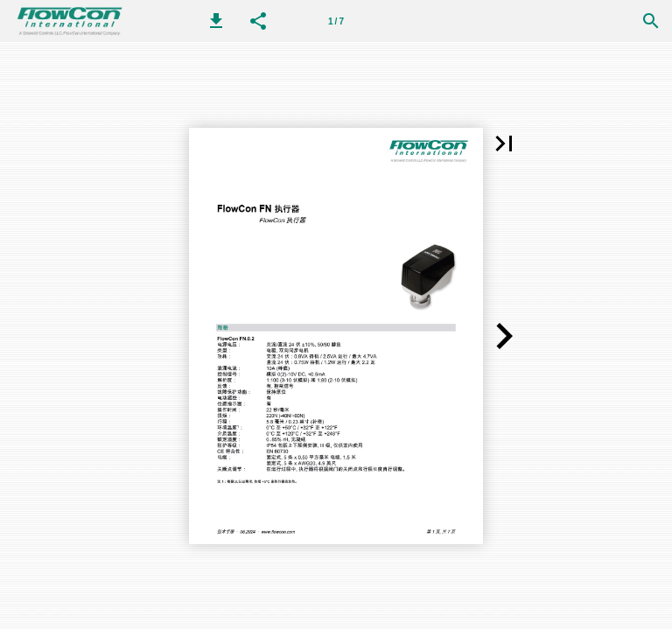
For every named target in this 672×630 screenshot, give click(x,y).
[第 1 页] (336, 21)
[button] (216, 21)
